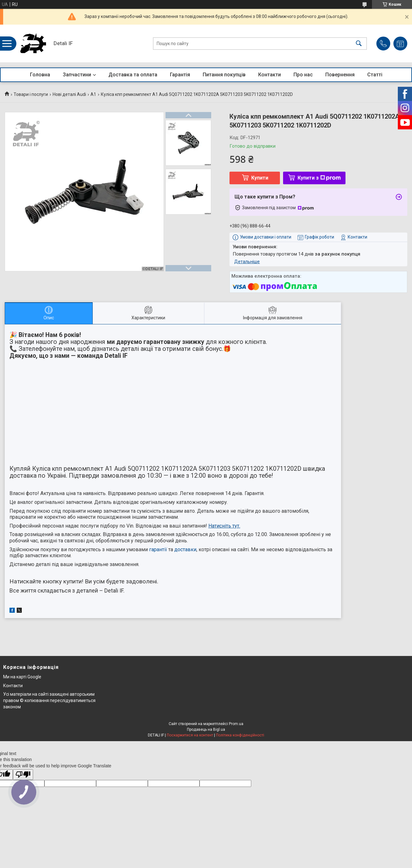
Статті (375, 75)
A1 (93, 94)
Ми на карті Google (22, 677)
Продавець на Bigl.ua (206, 729)
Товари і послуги (31, 94)
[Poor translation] (23, 775)
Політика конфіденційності (240, 735)
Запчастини (77, 75)
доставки (185, 549)
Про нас (303, 75)
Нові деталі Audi (69, 94)
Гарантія (180, 75)
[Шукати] (359, 44)
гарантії (158, 549)
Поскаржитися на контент (190, 735)
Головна (40, 75)
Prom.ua (236, 724)
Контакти (270, 75)
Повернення (340, 75)
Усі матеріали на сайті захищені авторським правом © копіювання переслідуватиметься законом (49, 700)
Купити (260, 178)
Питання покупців (224, 75)
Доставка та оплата (133, 75)
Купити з (319, 178)
